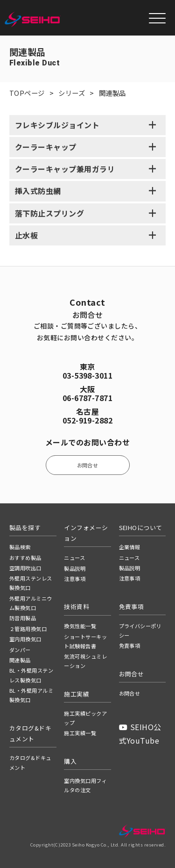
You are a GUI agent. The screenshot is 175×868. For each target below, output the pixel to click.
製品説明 (75, 568)
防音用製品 (23, 618)
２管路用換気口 (28, 629)
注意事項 (75, 579)
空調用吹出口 (25, 568)
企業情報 (130, 547)
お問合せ (88, 465)
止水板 (26, 236)
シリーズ (72, 93)
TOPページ (27, 93)
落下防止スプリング (49, 214)
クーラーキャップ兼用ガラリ (65, 170)
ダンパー (20, 650)
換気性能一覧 (80, 626)
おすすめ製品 (25, 558)
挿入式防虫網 (38, 192)
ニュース (74, 558)
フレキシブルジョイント (57, 125)
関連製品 (20, 660)
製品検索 (20, 547)
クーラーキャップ (46, 148)
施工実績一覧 (80, 733)
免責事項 (130, 646)
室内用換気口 (25, 639)
